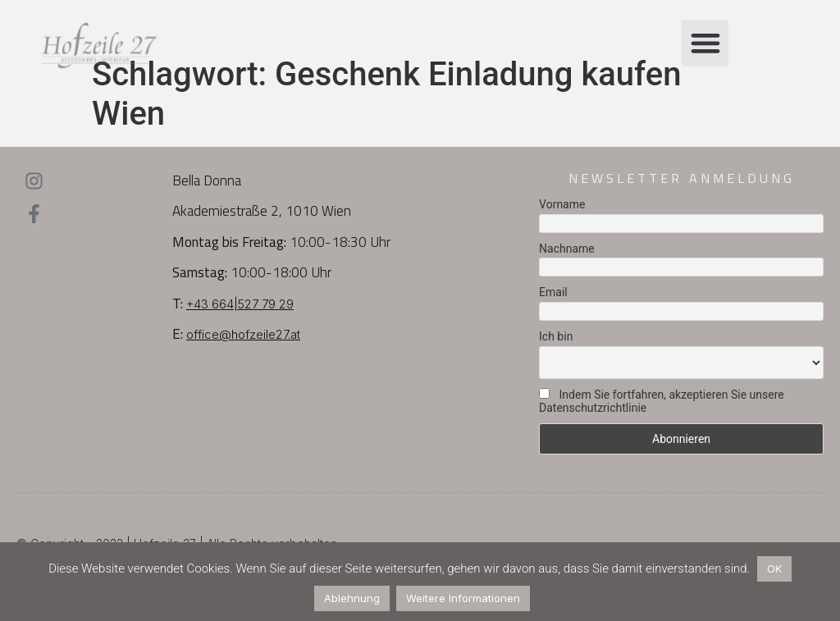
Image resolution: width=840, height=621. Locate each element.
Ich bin (556, 336)
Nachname (567, 249)
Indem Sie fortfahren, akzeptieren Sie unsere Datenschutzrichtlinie (662, 401)
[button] (705, 43)
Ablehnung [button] (352, 598)
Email (553, 292)
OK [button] (774, 568)
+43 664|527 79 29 (240, 304)
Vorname (562, 204)
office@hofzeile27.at (243, 334)
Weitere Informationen (463, 598)
